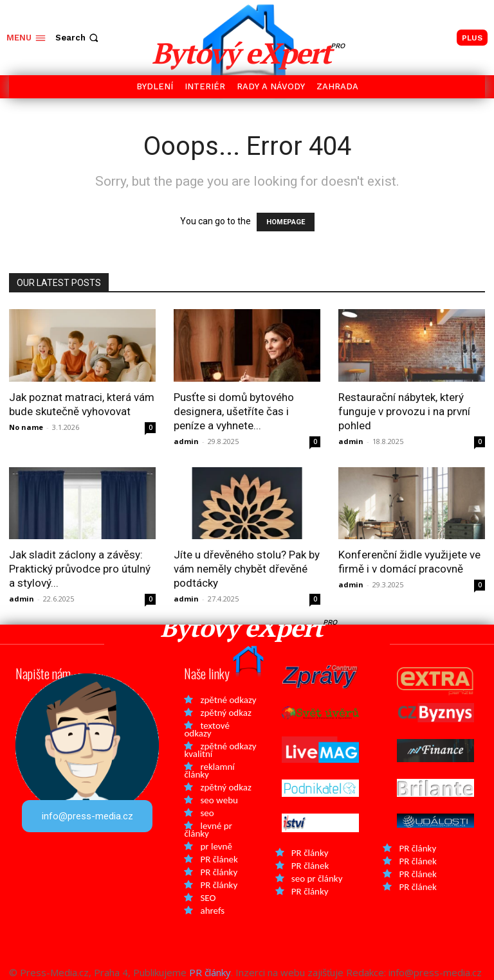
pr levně (216, 846)
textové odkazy (206, 729)
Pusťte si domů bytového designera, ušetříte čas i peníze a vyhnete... (234, 411)
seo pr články (317, 878)
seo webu (219, 800)
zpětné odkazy (228, 700)
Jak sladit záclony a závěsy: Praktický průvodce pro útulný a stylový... (80, 569)
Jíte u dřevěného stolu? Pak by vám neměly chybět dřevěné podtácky (247, 569)
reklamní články (209, 771)
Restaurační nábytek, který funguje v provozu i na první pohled (404, 411)
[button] (78, 38)
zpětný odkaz (225, 713)
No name (26, 427)
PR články (219, 872)
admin (186, 441)
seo (207, 813)
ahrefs (212, 911)
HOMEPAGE (286, 222)
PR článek (219, 859)
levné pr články (208, 830)
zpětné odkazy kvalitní (220, 750)
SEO (208, 898)
